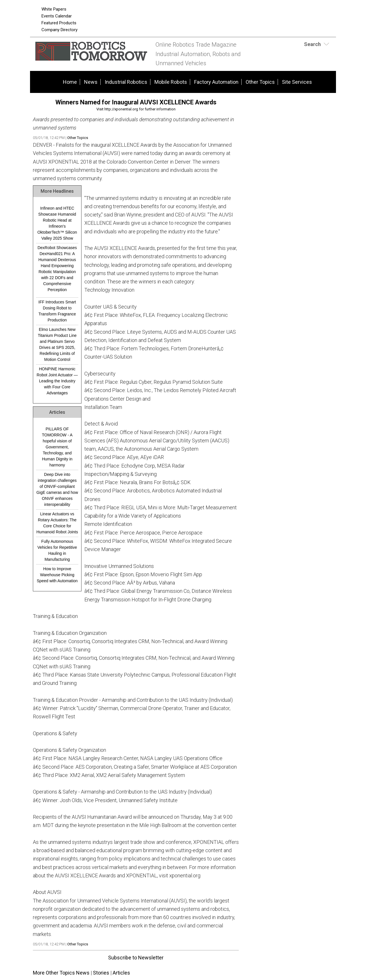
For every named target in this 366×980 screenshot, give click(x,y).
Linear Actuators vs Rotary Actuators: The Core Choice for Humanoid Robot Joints (57, 523)
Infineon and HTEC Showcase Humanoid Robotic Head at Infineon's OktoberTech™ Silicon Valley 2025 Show (57, 223)
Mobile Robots (171, 82)
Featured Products (59, 23)
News (91, 82)
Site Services (297, 82)
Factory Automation (216, 82)
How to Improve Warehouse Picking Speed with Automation (57, 575)
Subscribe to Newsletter (136, 958)
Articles (121, 973)
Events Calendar (57, 16)
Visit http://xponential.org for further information (136, 109)
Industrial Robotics (126, 82)
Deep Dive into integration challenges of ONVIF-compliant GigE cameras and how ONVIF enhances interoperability (57, 489)
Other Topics (260, 82)
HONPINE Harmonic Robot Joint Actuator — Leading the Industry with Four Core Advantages (57, 381)
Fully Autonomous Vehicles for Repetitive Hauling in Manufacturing (57, 550)
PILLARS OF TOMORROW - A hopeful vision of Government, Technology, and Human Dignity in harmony (57, 447)
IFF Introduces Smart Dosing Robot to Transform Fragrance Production (57, 311)
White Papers (54, 9)
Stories (101, 973)
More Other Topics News (61, 973)
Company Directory (59, 30)
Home (70, 82)
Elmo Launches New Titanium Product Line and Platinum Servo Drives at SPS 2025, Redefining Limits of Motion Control (57, 344)
